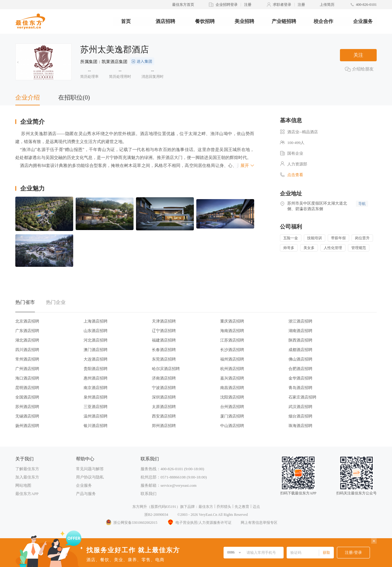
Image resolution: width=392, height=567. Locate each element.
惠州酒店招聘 (96, 378)
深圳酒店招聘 (164, 397)
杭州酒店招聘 (232, 369)
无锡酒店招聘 (27, 416)
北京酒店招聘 (27, 321)
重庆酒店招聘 (232, 321)
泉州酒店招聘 (96, 397)
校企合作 (323, 21)
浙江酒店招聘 (300, 321)
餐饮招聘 (205, 21)
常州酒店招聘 (27, 359)
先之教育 (242, 507)
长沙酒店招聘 (232, 350)
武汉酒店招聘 (300, 407)
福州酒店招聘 (232, 359)
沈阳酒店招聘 (232, 397)
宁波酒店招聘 (164, 388)
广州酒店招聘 (27, 369)
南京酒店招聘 (96, 388)
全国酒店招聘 (27, 397)
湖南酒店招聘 (300, 331)
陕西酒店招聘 (300, 340)
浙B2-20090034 (156, 515)
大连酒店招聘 (96, 359)
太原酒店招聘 (164, 407)
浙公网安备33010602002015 (131, 523)
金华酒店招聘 (300, 378)
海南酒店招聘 (232, 331)
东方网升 (140, 507)
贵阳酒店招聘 (96, 369)
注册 (248, 5)
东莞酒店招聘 (164, 359)
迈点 (256, 507)
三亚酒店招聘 (96, 407)
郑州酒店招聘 (164, 426)
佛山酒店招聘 (300, 359)
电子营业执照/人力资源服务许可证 (199, 523)
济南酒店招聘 (164, 378)
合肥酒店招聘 (300, 369)
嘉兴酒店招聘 (232, 378)
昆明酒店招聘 (27, 388)
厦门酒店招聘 (232, 416)
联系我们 (149, 494)
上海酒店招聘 (96, 321)
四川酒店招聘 (27, 350)
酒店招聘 (165, 21)
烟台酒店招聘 (300, 416)
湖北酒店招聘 (27, 340)
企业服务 (363, 21)
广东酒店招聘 (27, 331)
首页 (126, 21)
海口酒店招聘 (27, 378)
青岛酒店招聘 (300, 388)
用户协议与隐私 (90, 477)
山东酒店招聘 (96, 331)
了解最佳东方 (27, 469)
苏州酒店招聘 (27, 407)
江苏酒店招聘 (232, 340)
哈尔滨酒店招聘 (166, 369)
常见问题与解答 (90, 469)
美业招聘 (244, 21)
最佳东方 (206, 507)
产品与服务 (86, 494)
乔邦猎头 (224, 507)
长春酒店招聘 (164, 350)
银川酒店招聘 (96, 426)
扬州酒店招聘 (27, 426)
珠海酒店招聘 (300, 426)
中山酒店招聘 (232, 426)
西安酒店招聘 (164, 416)
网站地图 (23, 485)
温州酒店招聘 (96, 416)
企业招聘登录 (227, 5)
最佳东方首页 (183, 5)
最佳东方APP (27, 494)
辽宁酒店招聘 (164, 331)
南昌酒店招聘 (232, 388)
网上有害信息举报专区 (259, 523)
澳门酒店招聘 (96, 350)
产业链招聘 (284, 21)
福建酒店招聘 (164, 340)
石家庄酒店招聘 (302, 397)
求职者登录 (282, 5)
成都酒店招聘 (300, 350)
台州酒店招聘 (232, 407)
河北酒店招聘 (96, 340)
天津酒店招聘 (164, 321)
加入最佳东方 (27, 477)
